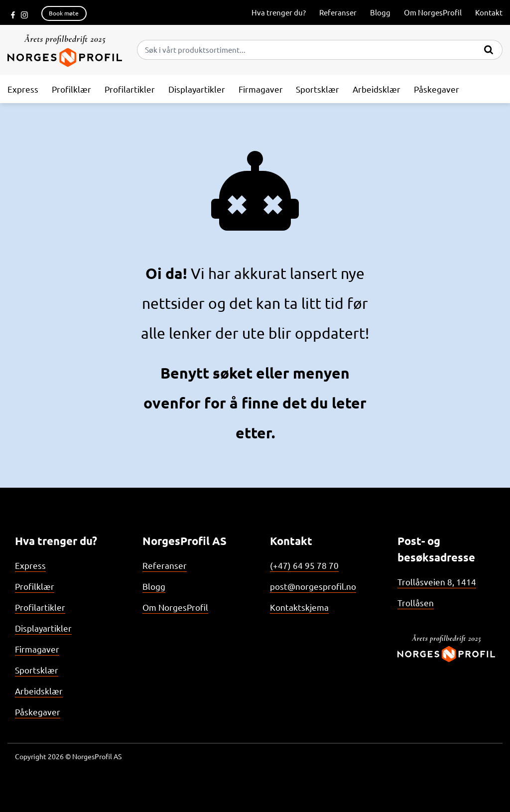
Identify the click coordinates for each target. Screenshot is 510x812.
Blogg (380, 12)
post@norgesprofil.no (313, 586)
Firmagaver (37, 649)
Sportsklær (37, 670)
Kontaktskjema (299, 607)
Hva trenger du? (279, 12)
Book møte (64, 13)
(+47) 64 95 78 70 (304, 565)
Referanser (338, 12)
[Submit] (489, 48)
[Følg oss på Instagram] (24, 13)
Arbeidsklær (39, 691)
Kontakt (489, 12)
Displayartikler (43, 628)
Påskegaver (38, 712)
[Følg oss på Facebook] (13, 13)
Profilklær (35, 586)
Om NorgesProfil (433, 12)
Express (30, 565)
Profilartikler (40, 607)
